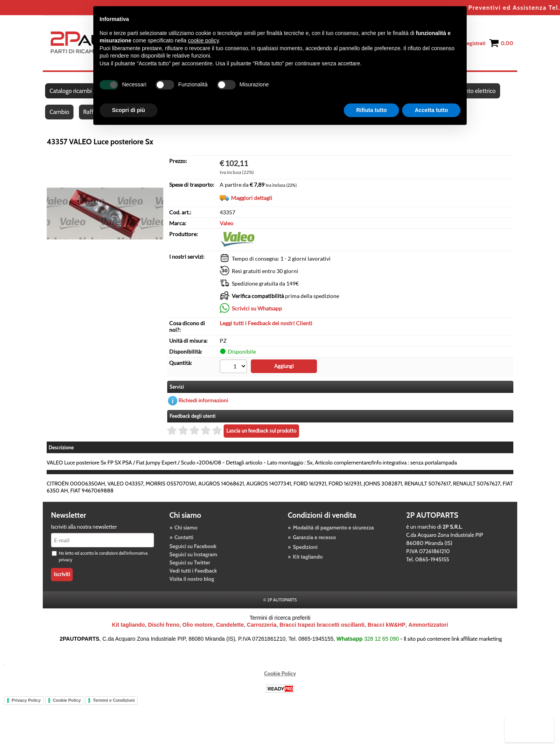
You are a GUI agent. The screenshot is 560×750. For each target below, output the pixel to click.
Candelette (230, 631)
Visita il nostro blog (192, 585)
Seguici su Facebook (193, 552)
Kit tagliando (308, 563)
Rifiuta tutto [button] (372, 110)
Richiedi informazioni (203, 407)
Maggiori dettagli (252, 204)
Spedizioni (305, 553)
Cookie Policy (280, 680)
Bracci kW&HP (386, 631)
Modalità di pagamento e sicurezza (333, 534)
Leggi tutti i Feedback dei (266, 330)
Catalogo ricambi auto (77, 93)
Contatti (184, 543)
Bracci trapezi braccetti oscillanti (322, 631)
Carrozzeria (262, 631)
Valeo (227, 230)
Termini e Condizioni (114, 706)
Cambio (60, 117)
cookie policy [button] (203, 40)
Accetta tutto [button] (431, 110)
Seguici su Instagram (193, 561)
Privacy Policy (26, 706)
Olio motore (198, 631)
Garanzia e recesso (314, 543)
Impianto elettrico (477, 93)
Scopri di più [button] (129, 110)
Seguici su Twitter (190, 569)
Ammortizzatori (428, 631)
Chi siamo (186, 534)
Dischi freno (164, 631)
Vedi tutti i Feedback (193, 577)
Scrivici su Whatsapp (257, 315)
